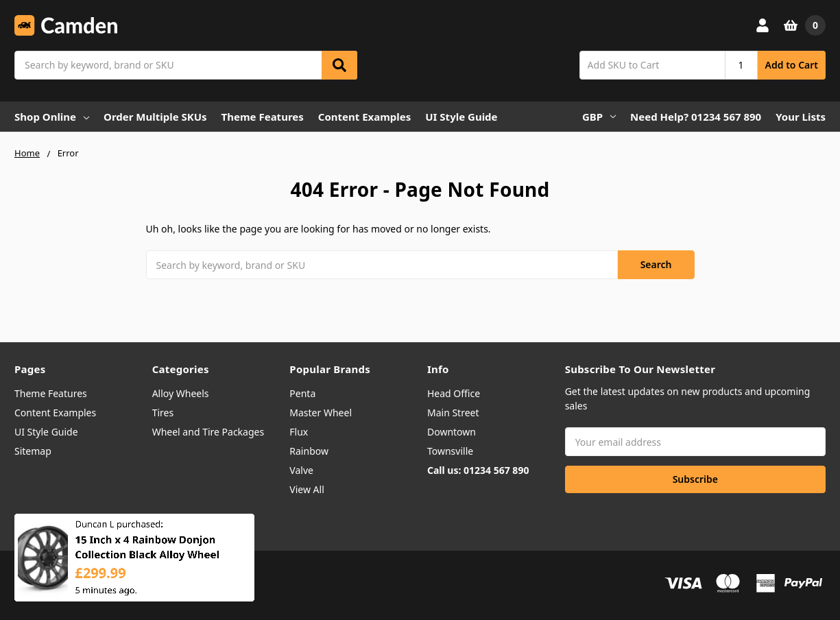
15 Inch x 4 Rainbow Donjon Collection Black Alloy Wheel (147, 558)
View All (307, 489)
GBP (599, 117)
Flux (299, 432)
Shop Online (52, 117)
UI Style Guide (461, 117)
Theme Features (263, 117)
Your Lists (801, 117)
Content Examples (365, 117)
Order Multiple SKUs (155, 117)
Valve (301, 470)
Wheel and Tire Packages (208, 432)
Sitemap (33, 451)
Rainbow (309, 451)
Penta (302, 393)
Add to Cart (792, 65)
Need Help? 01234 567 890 (696, 117)
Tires (163, 413)
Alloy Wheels (181, 393)
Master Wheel (321, 413)
